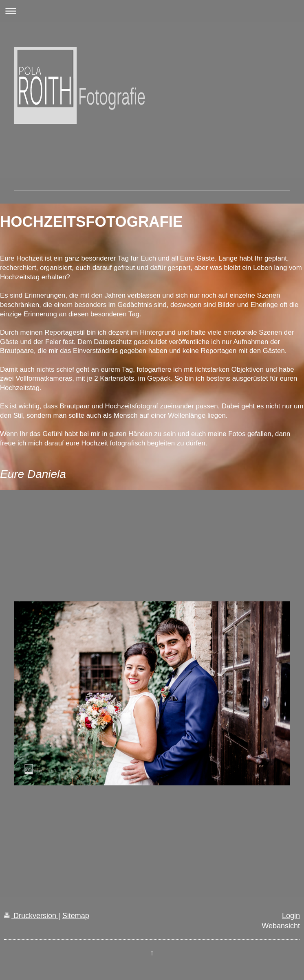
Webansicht (281, 926)
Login (291, 916)
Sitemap (76, 916)
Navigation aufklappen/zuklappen (152, 11)
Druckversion (31, 916)
